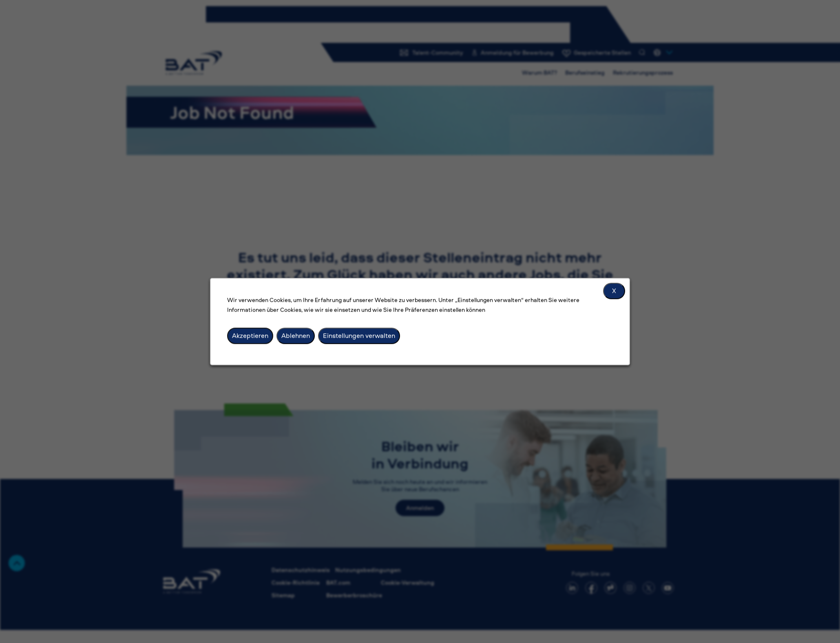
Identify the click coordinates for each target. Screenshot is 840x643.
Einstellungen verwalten (359, 335)
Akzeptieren (250, 335)
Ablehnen (296, 335)
